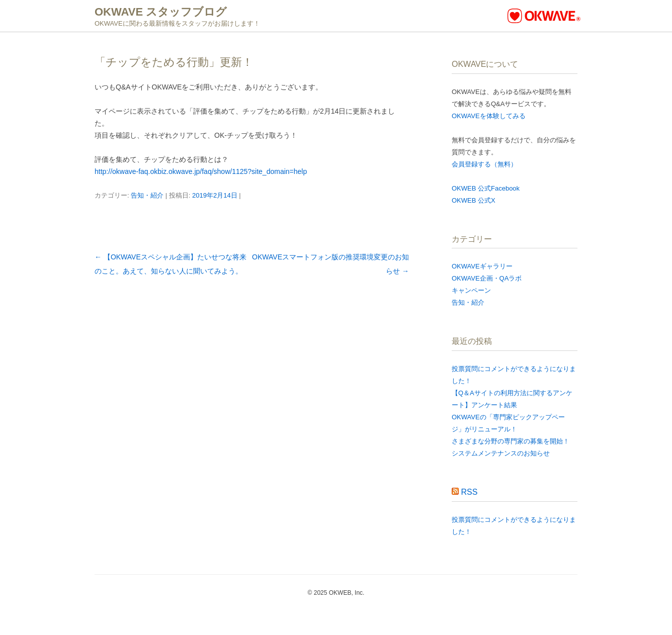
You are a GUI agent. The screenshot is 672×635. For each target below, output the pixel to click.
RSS (469, 492)
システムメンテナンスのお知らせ (501, 453)
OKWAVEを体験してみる (489, 116)
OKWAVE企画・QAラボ (487, 278)
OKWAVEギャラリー (482, 266)
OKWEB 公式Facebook (486, 188)
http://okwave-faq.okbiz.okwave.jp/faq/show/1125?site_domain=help (201, 171)
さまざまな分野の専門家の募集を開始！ (511, 441)
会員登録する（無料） (484, 164)
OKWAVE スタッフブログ (161, 12)
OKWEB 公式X (474, 200)
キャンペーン (471, 290)
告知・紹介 (147, 195)
